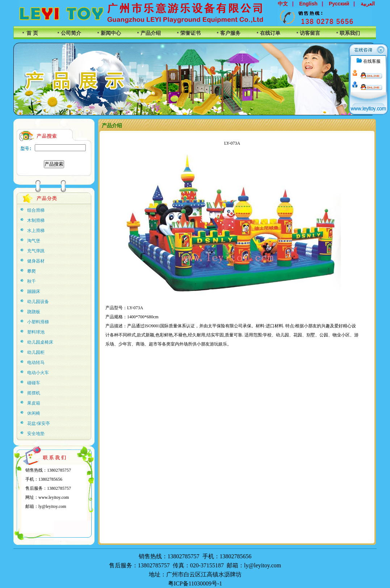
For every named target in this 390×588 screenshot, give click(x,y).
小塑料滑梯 (38, 322)
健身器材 (36, 261)
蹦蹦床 (34, 291)
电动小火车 (38, 373)
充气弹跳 (36, 251)
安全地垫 (36, 434)
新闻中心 (111, 33)
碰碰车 (34, 383)
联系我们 (350, 33)
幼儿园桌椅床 (40, 342)
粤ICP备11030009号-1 (195, 583)
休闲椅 (34, 413)
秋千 (32, 281)
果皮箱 (34, 403)
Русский (339, 4)
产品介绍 (151, 33)
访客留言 (310, 33)
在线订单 (270, 33)
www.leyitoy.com (54, 497)
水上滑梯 (36, 231)
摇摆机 (34, 393)
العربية (368, 4)
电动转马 (36, 363)
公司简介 (71, 33)
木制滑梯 (36, 220)
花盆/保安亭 (39, 423)
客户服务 (230, 33)
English (308, 4)
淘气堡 (34, 241)
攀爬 (32, 271)
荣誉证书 (190, 33)
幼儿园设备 (38, 302)
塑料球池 (36, 332)
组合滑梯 (36, 210)
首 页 (32, 33)
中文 (283, 4)
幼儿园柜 (36, 352)
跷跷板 (34, 312)
